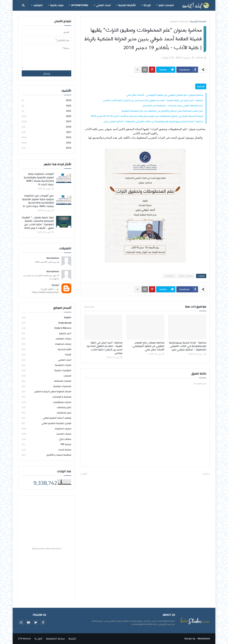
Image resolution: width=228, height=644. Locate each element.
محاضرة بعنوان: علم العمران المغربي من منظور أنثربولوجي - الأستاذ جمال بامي (165, 95)
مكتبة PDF (46, 444)
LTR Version (24, 639)
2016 (46, 137)
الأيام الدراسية (46, 349)
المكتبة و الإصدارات (46, 397)
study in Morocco (46, 328)
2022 (46, 106)
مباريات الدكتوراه (46, 429)
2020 (46, 116)
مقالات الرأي (46, 439)
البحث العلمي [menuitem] (103, 5)
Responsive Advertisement (47, 549)
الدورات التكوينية (46, 365)
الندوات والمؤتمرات (46, 402)
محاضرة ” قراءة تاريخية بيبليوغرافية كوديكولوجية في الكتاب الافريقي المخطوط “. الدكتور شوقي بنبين (153, 121)
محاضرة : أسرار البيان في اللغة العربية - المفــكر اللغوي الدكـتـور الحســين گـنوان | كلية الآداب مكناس (153, 100)
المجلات (46, 376)
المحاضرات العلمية (179, 22)
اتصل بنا (38, 639)
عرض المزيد (89, 307)
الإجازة (46, 355)
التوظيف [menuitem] (38, 5)
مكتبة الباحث (46, 450)
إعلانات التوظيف (46, 339)
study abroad (46, 323)
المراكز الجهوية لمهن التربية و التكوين (46, 391)
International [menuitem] (80, 5)
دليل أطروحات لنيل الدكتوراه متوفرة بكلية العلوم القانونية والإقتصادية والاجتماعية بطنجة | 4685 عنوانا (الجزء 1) (38, 201)
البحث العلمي (46, 360)
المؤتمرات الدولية (46, 370)
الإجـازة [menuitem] (147, 5)
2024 (46, 101)
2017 (46, 132)
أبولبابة (55, 285)
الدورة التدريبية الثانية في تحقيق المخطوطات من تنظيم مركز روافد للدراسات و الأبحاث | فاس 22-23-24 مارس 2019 (147, 116)
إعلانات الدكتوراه (46, 344)
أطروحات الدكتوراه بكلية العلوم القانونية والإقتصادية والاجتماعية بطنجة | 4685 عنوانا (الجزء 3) (39, 179)
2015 (46, 143)
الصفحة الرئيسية (198, 22)
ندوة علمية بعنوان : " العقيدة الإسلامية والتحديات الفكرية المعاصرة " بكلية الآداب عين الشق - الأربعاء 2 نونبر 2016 (38, 223)
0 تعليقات (166, 58)
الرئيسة (72, 639)
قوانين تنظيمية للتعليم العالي (46, 423)
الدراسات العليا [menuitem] (166, 5)
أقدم (85, 474)
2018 (46, 127)
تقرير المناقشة (46, 413)
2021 (46, 111)
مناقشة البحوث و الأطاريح (46, 455)
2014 (46, 148)
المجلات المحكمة (46, 381)
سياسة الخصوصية (55, 639)
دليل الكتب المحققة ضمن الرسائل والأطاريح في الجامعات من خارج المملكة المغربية (162, 111)
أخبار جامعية (46, 333)
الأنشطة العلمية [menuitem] (127, 5)
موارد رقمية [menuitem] (57, 5)
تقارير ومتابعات (46, 407)
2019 (46, 121)
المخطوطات (169, 276)
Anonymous (53, 258)
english (46, 318)
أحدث (206, 474)
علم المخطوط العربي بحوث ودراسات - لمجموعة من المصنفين (173, 106)
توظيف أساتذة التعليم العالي (46, 418)
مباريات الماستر (46, 434)
